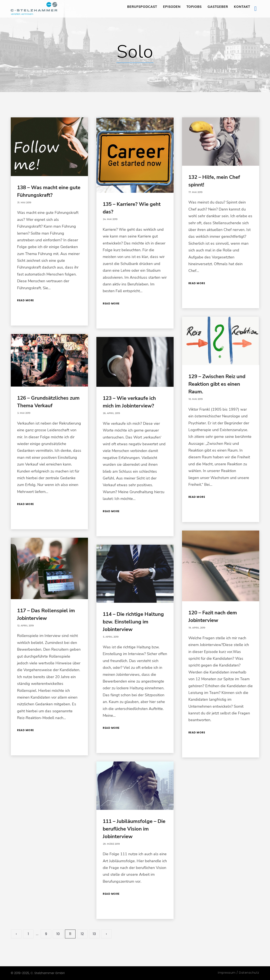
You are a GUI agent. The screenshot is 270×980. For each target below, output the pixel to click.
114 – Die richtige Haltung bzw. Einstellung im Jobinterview (133, 622)
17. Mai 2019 (196, 192)
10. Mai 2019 (196, 399)
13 (94, 934)
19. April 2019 (197, 628)
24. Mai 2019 (110, 219)
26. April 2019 (111, 413)
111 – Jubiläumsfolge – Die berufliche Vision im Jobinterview (134, 829)
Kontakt (242, 7)
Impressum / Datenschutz (239, 973)
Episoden (172, 7)
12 (82, 934)
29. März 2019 (111, 844)
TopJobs (194, 7)
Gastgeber (218, 7)
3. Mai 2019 (24, 413)
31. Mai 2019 (24, 202)
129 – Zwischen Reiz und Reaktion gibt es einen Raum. (217, 384)
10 (58, 934)
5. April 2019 (111, 637)
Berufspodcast (142, 7)
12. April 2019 (26, 626)
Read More (26, 300)
